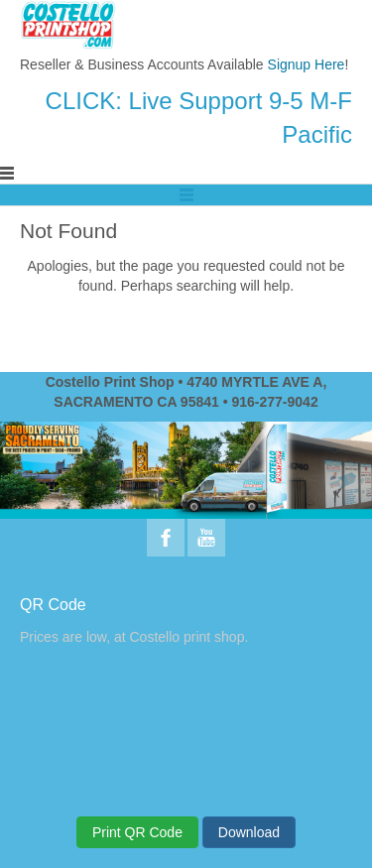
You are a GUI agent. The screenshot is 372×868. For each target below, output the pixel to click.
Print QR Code (137, 832)
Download (249, 832)
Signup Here (307, 64)
